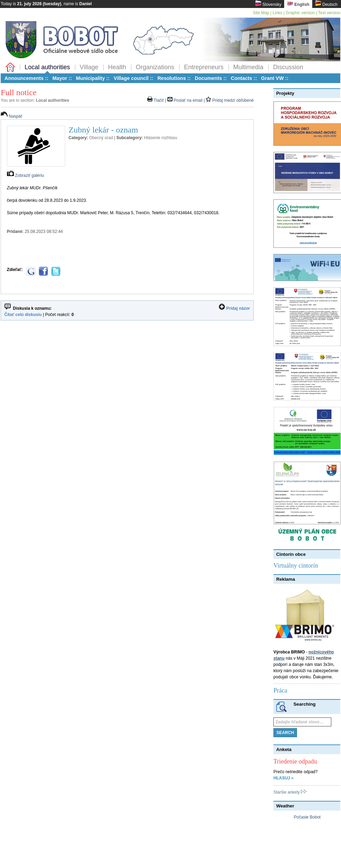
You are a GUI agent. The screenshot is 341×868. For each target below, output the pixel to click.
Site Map (261, 13)
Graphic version (300, 13)
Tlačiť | (157, 100)
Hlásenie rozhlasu (161, 138)
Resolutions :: (174, 78)
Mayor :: (62, 78)
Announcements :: (26, 78)
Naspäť (12, 116)
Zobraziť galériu (25, 175)
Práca (280, 690)
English (298, 4)
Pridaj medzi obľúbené (230, 100)
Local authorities (47, 67)
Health (117, 67)
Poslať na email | (187, 100)
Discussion (288, 67)
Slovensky (268, 4)
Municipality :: (93, 78)
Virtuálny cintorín (296, 566)
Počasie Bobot (307, 817)
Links (278, 13)
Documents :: (211, 78)
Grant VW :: (275, 78)
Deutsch (326, 4)
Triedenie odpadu (295, 761)
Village (89, 67)
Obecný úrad (101, 138)
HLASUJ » (283, 778)
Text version (329, 13)
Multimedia (248, 67)
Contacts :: (244, 78)
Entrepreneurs (204, 67)
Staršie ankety (290, 792)
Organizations (155, 67)
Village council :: (133, 78)
